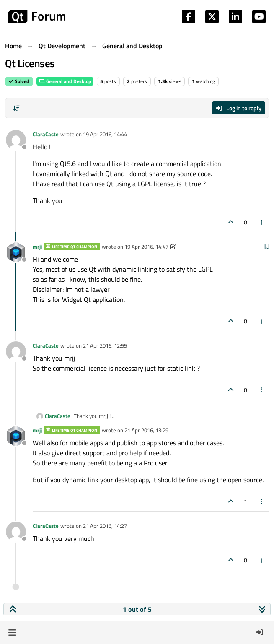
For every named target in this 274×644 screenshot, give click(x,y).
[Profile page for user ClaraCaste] (16, 140)
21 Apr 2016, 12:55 (105, 345)
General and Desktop (65, 81)
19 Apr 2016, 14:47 (146, 247)
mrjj (37, 247)
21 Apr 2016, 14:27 (105, 526)
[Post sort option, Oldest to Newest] (16, 108)
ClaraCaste (46, 134)
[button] (12, 632)
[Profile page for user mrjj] (16, 252)
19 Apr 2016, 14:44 (105, 134)
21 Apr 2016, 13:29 (146, 430)
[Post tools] (262, 222)
